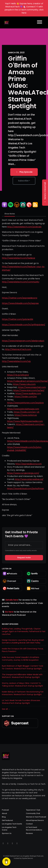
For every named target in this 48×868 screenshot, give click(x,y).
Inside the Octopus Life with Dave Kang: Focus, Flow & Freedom (23, 650)
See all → (6, 709)
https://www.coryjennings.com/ (23, 473)
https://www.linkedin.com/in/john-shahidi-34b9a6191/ (25, 449)
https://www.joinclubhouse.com (23, 409)
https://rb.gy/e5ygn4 (18, 375)
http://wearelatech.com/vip (16, 361)
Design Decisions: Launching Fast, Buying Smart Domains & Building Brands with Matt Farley (23, 641)
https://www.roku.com (24, 384)
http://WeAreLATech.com (18, 349)
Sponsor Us (7, 833)
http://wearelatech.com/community (21, 282)
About (4, 813)
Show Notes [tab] (10, 214)
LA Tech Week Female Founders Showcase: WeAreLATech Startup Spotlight (21, 702)
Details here (12, 600)
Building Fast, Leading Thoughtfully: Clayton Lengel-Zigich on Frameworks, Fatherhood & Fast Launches (24, 631)
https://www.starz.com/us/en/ (29, 390)
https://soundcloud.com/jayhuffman (25, 489)
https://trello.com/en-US (26, 412)
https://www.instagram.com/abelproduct (23, 341)
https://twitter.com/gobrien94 (18, 319)
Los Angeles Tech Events (12, 824)
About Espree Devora (35, 820)
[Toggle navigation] (40, 22)
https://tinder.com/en (26, 397)
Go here (9, 612)
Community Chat (33, 813)
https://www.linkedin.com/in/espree (20, 303)
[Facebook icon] (12, 843)
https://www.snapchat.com (32, 387)
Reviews (29, 833)
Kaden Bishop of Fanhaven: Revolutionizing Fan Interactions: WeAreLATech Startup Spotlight (23, 693)
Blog (4, 817)
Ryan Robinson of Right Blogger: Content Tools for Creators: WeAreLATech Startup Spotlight (23, 667)
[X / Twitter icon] (3, 843)
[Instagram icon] (8, 843)
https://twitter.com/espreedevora (20, 298)
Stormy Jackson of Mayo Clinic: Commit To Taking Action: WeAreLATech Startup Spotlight (22, 684)
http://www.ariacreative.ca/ (29, 479)
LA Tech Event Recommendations (34, 829)
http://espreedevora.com (28, 464)
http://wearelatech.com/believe (18, 258)
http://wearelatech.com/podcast (24, 227)
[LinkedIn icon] (17, 843)
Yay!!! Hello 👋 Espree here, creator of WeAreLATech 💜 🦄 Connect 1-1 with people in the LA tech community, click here (24, 8)
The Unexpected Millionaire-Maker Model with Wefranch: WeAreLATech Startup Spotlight (22, 676)
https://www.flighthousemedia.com (25, 421)
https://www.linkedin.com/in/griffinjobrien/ (24, 325)
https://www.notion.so (26, 415)
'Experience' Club (33, 810)
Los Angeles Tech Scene (9, 829)
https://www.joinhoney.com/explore (25, 403)
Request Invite (24, 558)
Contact (29, 824)
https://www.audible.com (28, 393)
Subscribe (23, 181)
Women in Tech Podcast (36, 817)
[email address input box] (24, 545)
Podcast (5, 810)
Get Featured (7, 820)
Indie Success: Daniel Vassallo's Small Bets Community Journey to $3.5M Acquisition (21, 659)
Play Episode (24, 172)
